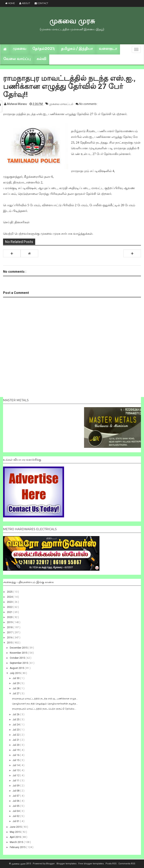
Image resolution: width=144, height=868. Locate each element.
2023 (10, 602)
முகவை (20, 49)
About (25, 3)
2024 (10, 597)
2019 (10, 622)
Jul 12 (16, 775)
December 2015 (19, 648)
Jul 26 (16, 714)
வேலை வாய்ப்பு (17, 59)
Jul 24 (16, 725)
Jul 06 (16, 801)
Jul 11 (16, 781)
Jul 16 (16, 755)
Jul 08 (16, 791)
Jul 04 (16, 811)
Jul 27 (16, 694)
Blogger (51, 864)
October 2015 (18, 658)
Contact (41, 3)
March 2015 (17, 842)
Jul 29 (16, 683)
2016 (10, 638)
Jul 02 (16, 816)
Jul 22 (16, 735)
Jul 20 (16, 745)
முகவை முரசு (72, 21)
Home (10, 3)
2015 (10, 643)
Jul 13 (16, 770)
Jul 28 (16, 688)
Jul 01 (16, 821)
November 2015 (19, 653)
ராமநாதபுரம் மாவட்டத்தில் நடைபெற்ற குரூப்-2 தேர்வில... (44, 709)
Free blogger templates (91, 864)
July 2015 (16, 673)
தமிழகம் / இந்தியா (77, 49)
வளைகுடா (108, 49)
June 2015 (16, 827)
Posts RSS (111, 864)
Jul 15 (16, 760)
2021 (10, 612)
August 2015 (17, 668)
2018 (10, 627)
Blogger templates (67, 864)
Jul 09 (16, 786)
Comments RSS (127, 864)
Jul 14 (16, 765)
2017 (10, 632)
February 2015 (18, 847)
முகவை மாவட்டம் (61, 104)
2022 (10, 607)
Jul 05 (16, 806)
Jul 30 (16, 678)
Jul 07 (16, 796)
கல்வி (41, 59)
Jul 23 (16, 730)
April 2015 (16, 837)
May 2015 (16, 832)
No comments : (88, 104)
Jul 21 (16, 740)
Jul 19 (16, 750)
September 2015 (19, 663)
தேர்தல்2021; (44, 49)
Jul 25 (16, 720)
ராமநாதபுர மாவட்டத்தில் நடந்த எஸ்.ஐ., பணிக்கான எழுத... (45, 699)
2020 (10, 617)
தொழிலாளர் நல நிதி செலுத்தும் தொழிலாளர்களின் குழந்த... (45, 704)
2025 (10, 592)
